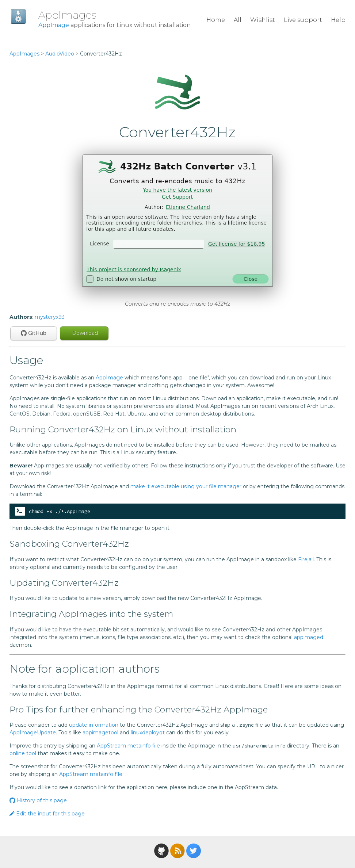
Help (338, 20)
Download (84, 333)
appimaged (309, 637)
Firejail (306, 559)
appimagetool (100, 733)
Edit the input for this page (47, 814)
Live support (303, 20)
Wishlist (263, 20)
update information (94, 725)
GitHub (34, 333)
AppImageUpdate (33, 733)
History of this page (38, 800)
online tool (23, 753)
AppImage (54, 25)
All (238, 20)
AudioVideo (60, 54)
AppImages (67, 15)
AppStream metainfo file (128, 746)
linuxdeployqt (148, 733)
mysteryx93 (50, 317)
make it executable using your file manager (186, 486)
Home (216, 20)
